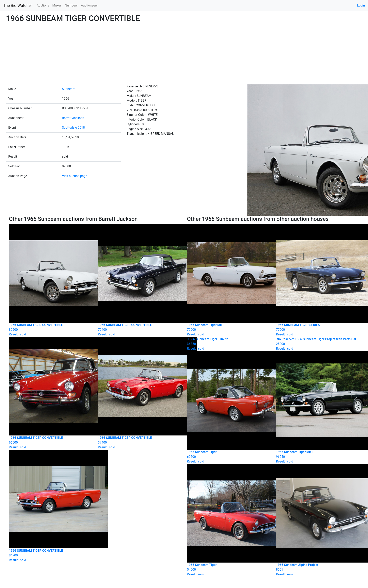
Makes (57, 5)
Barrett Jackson (73, 118)
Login (361, 5)
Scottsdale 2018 (73, 128)
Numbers (71, 5)
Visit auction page (75, 176)
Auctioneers (89, 5)
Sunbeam (69, 89)
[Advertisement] (184, 54)
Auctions (43, 5)
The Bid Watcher (18, 6)
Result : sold (229, 344)
